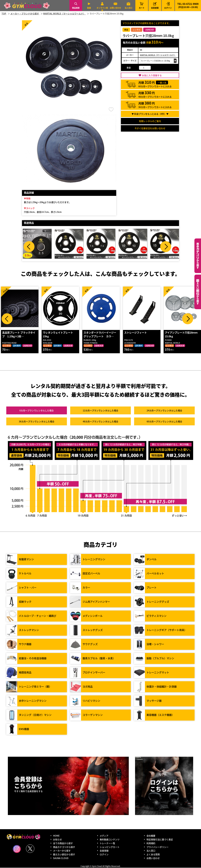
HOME (56, 836)
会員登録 (155, 8)
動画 (89, 8)
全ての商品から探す (63, 843)
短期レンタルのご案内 (150, 121)
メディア (104, 836)
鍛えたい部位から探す (198, 292)
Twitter (30, 849)
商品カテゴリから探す (64, 847)
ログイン (168, 8)
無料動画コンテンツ (110, 840)
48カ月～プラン (100, 422)
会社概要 (151, 836)
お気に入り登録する (152, 75)
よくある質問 (153, 855)
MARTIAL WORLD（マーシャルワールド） (158, 55)
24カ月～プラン (164, 411)
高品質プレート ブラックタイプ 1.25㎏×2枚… (19, 335)
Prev (29, 247)
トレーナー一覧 (107, 843)
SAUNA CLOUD (61, 858)
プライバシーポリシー (158, 847)
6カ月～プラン (37, 411)
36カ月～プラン (37, 422)
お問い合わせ (115, 8)
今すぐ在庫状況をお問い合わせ (150, 128)
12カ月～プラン (100, 411)
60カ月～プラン (164, 422)
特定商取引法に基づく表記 (160, 840)
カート (142, 5)
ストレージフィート (135, 333)
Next (166, 247)
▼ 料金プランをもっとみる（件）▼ (150, 114)
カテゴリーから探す (198, 256)
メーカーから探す (62, 851)
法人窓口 (128, 8)
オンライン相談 (102, 9)
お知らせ (57, 840)
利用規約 (151, 843)
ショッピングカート (110, 847)
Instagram (17, 849)
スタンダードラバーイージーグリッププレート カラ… (100, 335)
